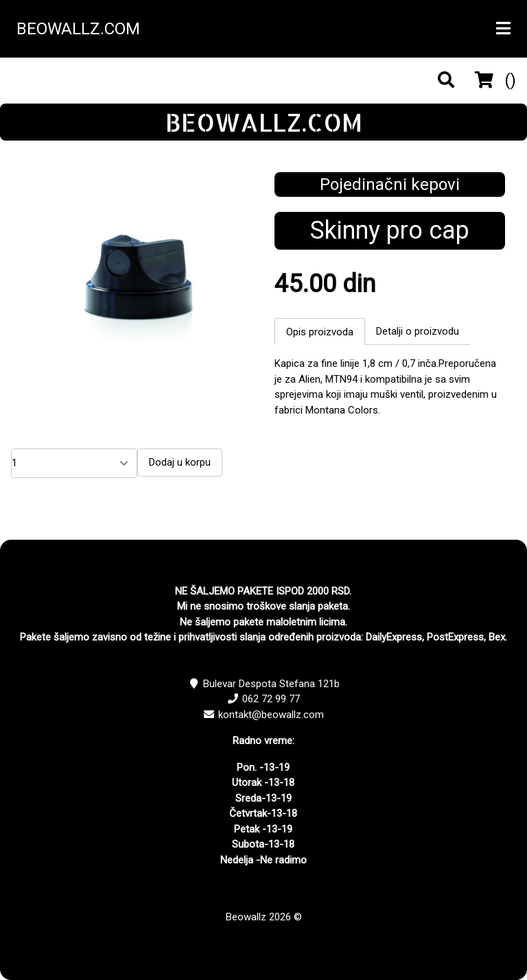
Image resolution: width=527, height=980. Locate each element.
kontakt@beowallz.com (271, 715)
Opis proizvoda (320, 332)
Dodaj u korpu (180, 462)
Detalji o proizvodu (418, 331)
